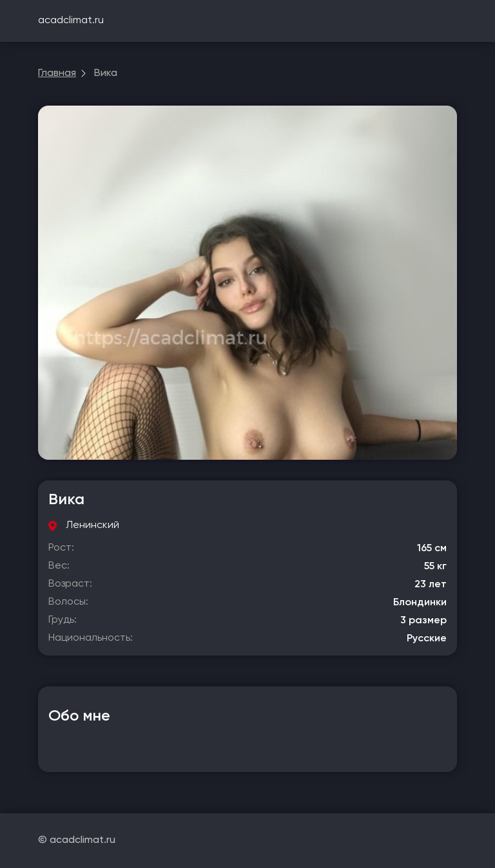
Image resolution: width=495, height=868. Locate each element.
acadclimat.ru (71, 21)
